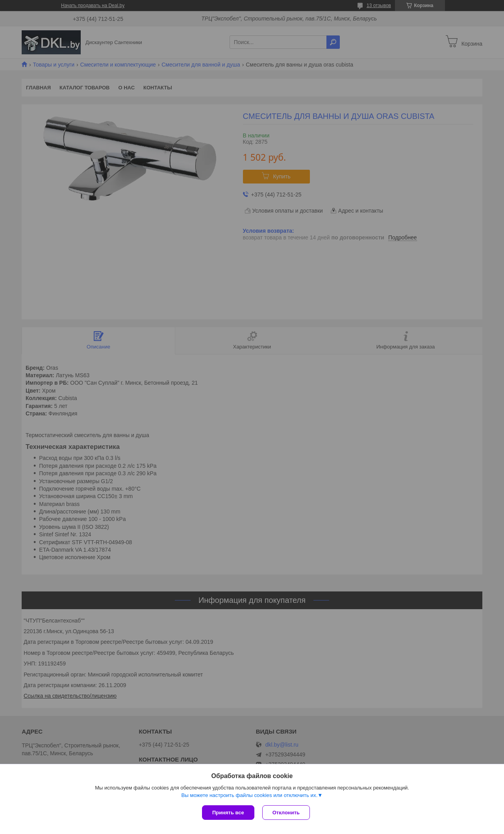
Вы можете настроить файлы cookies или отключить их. (249, 795)
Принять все (228, 813)
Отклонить (286, 813)
